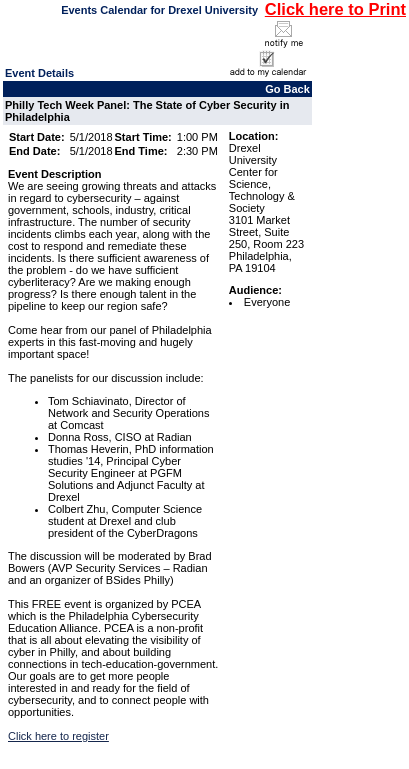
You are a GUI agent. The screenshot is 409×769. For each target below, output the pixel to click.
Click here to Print (335, 9)
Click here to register (58, 736)
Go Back (287, 89)
